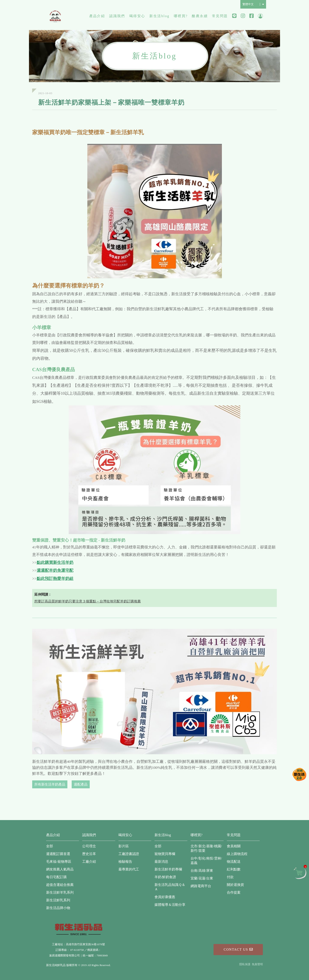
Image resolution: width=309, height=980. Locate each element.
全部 (50, 846)
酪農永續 (200, 16)
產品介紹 (97, 16)
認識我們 (117, 16)
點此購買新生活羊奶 (55, 562)
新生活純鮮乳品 (55, 16)
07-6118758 (77, 950)
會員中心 (260, 16)
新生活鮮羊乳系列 (60, 892)
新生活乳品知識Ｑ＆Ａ (170, 887)
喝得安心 (137, 16)
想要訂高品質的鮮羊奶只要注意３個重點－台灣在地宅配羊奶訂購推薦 (88, 601)
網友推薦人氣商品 (60, 869)
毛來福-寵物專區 (59, 862)
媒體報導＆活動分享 (170, 905)
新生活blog (159, 16)
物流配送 (234, 862)
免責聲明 (257, 964)
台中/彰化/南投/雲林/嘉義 (206, 861)
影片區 (124, 846)
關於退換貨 (235, 885)
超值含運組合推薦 (60, 885)
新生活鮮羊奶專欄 (168, 869)
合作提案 (234, 892)
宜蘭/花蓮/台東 (202, 878)
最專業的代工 (129, 869)
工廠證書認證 (129, 854)
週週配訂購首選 (58, 854)
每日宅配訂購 (56, 877)
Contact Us (238, 949)
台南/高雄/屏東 (202, 871)
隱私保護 (245, 964)
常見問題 (220, 16)
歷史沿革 (89, 854)
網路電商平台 (201, 886)
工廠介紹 (89, 862)
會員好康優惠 (165, 897)
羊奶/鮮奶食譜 (165, 877)
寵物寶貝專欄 (165, 854)
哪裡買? (181, 16)
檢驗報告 (125, 862)
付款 (230, 877)
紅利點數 (234, 869)
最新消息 (161, 862)
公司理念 (89, 846)
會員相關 (234, 846)
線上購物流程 (237, 854)
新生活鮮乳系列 (58, 900)
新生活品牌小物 (58, 908)
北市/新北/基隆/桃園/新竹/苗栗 (206, 848)
